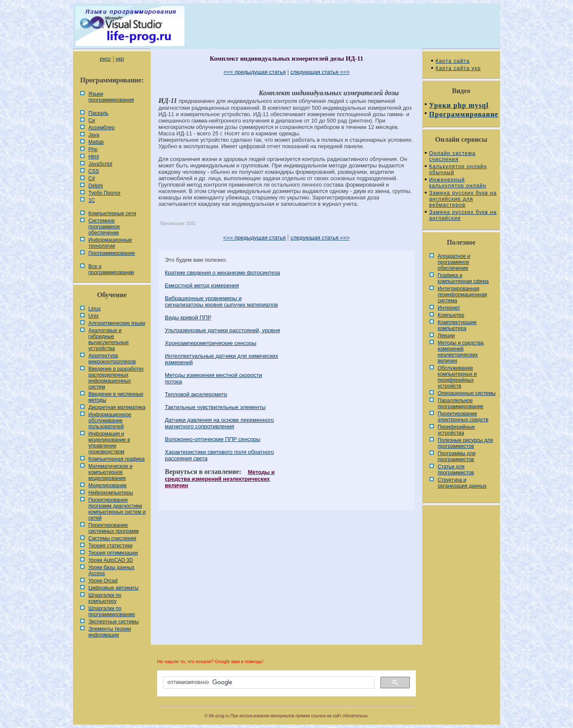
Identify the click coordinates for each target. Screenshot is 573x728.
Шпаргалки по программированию (112, 611)
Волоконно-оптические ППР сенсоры (213, 439)
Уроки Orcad (103, 581)
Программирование (112, 253)
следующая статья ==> (320, 72)
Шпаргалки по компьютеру (105, 598)
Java (94, 135)
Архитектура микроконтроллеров (112, 359)
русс (105, 59)
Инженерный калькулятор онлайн (458, 183)
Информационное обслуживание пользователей (110, 421)
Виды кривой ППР (188, 317)
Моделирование (108, 485)
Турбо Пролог (105, 193)
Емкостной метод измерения (202, 285)
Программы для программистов (457, 456)
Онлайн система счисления (452, 156)
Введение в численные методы (116, 397)
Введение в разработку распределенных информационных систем (116, 378)
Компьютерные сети (112, 213)
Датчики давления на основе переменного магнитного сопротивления (219, 423)
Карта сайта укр (458, 68)
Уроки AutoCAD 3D (111, 560)
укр (120, 59)
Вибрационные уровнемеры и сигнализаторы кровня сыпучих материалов (221, 301)
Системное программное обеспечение (104, 227)
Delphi (96, 186)
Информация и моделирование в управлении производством (109, 443)
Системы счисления (112, 538)
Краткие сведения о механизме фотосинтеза (222, 273)
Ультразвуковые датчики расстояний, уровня (222, 330)
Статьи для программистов (456, 470)
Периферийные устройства (456, 430)
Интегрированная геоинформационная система (462, 295)
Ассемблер (101, 128)
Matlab (96, 142)
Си (92, 120)
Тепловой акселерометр (196, 394)
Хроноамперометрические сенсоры (210, 343)
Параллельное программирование (460, 403)
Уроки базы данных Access (111, 570)
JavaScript (100, 164)
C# (92, 178)
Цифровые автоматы (113, 588)
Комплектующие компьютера (457, 325)
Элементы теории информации (110, 632)
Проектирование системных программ (114, 528)
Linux (95, 309)
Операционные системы (467, 393)
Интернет (449, 308)
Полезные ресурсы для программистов (465, 443)
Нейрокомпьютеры (111, 493)
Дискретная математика (117, 407)
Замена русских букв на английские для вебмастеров (463, 199)
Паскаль (98, 113)
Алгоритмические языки (117, 323)
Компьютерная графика (117, 459)
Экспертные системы (114, 622)
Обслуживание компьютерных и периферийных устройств (457, 377)
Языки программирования (111, 97)
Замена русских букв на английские (463, 215)
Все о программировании (111, 269)
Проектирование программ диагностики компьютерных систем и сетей (117, 509)
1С (92, 200)
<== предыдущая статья (254, 72)
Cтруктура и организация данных (462, 483)
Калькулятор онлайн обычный (458, 170)
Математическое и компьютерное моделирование (110, 472)
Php (93, 149)
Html (94, 157)
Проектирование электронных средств (463, 417)
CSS (94, 171)
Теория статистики (110, 546)
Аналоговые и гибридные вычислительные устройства (108, 339)
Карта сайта (453, 61)
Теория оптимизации (113, 553)
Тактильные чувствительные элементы (215, 407)
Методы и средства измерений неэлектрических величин (220, 479)
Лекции (446, 336)
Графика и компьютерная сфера (463, 278)
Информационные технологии (110, 243)
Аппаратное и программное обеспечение (454, 262)
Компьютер (451, 315)
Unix (94, 316)
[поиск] (268, 683)
